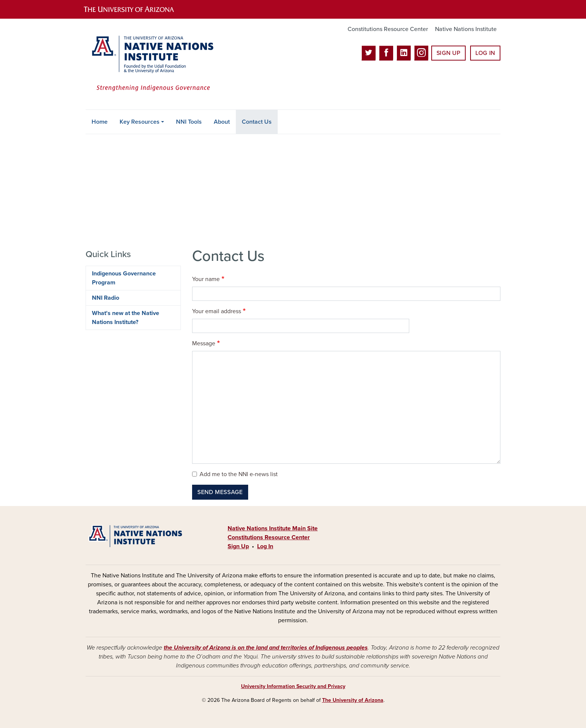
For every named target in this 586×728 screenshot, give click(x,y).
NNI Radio (106, 298)
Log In (485, 53)
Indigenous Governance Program (124, 278)
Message (204, 343)
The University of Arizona (353, 700)
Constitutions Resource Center (388, 29)
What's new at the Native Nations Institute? (126, 318)
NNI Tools (189, 122)
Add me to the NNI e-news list (239, 474)
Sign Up (448, 53)
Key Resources (140, 122)
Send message (220, 492)
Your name (206, 279)
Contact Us (257, 122)
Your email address (217, 311)
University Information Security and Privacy (293, 686)
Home (100, 122)
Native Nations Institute (466, 29)
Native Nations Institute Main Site (273, 528)
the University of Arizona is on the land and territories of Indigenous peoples (266, 648)
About (222, 122)
